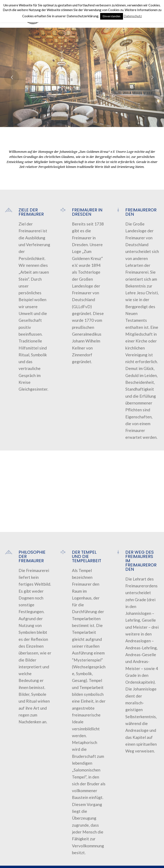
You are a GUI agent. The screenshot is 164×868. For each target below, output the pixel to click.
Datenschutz (133, 16)
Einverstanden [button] (112, 16)
